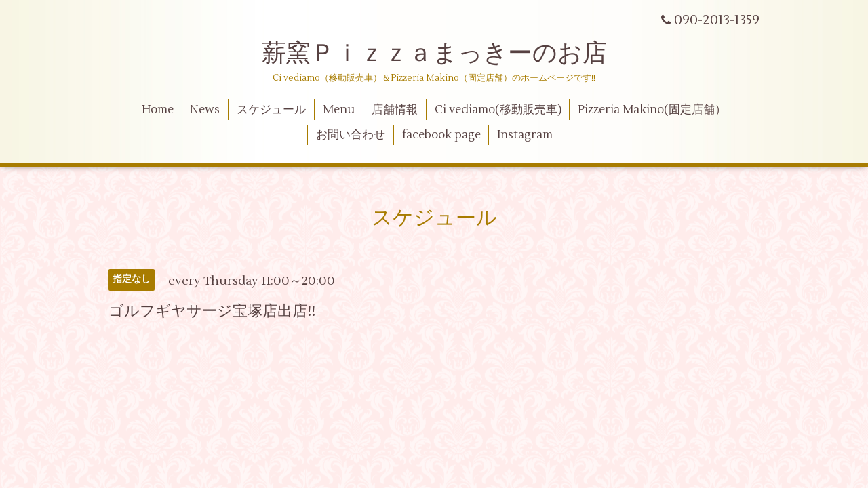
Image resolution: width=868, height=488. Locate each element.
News (205, 110)
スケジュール (271, 110)
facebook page (441, 135)
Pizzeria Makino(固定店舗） (652, 110)
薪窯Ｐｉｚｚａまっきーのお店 (447, 54)
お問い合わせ (351, 135)
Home (158, 110)
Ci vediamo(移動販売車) (498, 110)
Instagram (525, 135)
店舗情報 (395, 110)
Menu (339, 110)
